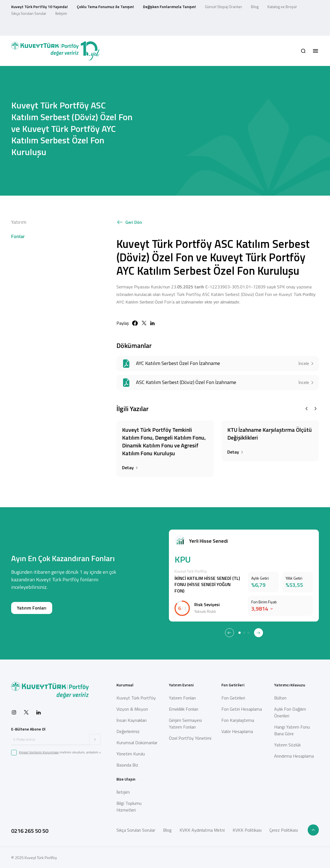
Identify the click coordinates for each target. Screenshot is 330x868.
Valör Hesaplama (237, 731)
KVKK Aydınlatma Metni (202, 830)
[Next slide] (315, 409)
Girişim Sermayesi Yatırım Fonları (185, 724)
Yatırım (19, 222)
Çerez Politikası (284, 830)
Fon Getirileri (233, 698)
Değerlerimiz (128, 731)
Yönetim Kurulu (131, 754)
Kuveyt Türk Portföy (136, 698)
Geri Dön (129, 222)
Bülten (280, 698)
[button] (303, 51)
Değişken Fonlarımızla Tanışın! (169, 7)
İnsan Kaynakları (131, 720)
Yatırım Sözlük (287, 745)
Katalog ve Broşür (282, 7)
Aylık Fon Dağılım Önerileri (290, 712)
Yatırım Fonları (32, 608)
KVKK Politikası (247, 830)
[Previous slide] (307, 409)
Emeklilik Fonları (184, 709)
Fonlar (18, 236)
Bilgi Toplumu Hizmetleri (129, 807)
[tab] (240, 633)
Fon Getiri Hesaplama (242, 709)
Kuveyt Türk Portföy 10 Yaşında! (40, 7)
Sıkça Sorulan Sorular (29, 13)
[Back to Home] (55, 51)
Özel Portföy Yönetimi (190, 738)
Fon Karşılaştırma (238, 720)
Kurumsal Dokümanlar (137, 743)
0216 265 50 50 (30, 831)
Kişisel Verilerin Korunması (39, 752)
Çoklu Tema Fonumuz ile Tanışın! (105, 7)
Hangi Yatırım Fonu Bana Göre (292, 730)
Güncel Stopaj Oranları (223, 7)
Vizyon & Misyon (132, 709)
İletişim (61, 13)
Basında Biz (127, 765)
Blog (255, 7)
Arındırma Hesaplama (294, 756)
